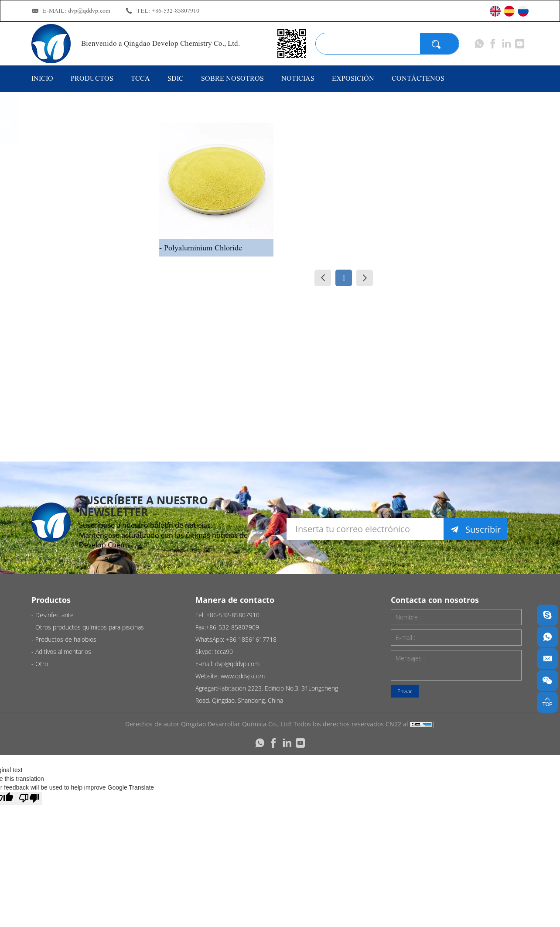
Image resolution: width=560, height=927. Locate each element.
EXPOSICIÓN (353, 78)
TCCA (140, 78)
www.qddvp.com (243, 676)
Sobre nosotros (232, 78)
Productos (92, 78)
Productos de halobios (80, 368)
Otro (63, 443)
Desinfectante (81, 162)
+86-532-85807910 (176, 11)
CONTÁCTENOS (418, 78)
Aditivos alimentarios (96, 409)
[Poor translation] (29, 799)
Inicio (42, 78)
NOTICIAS (298, 78)
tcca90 (224, 652)
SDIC (176, 78)
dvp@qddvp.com (89, 11)
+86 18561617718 (251, 639)
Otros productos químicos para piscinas (87, 207)
